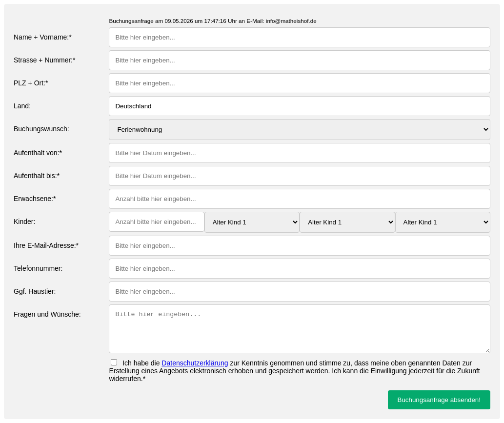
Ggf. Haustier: (35, 291)
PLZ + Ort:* (31, 83)
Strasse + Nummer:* (44, 60)
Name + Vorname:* (43, 37)
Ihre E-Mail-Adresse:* (46, 245)
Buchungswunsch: (41, 129)
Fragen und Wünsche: (47, 314)
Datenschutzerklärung (195, 363)
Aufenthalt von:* (38, 153)
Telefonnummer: (38, 268)
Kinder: (24, 222)
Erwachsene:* (35, 199)
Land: (22, 106)
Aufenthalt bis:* (37, 176)
